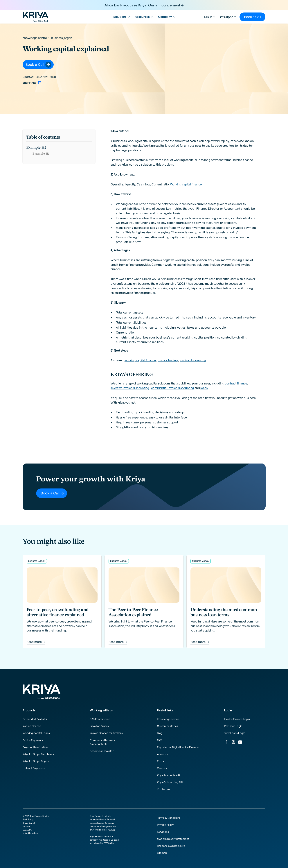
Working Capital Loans (36, 733)
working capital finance (140, 360)
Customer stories (168, 726)
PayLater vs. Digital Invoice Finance (178, 747)
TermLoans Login (235, 733)
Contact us (164, 789)
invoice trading (168, 360)
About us (162, 754)
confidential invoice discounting (173, 388)
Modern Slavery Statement (173, 839)
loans (204, 388)
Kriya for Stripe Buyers (36, 761)
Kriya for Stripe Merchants (38, 754)
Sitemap (162, 853)
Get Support (227, 17)
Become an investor (102, 751)
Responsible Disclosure (171, 846)
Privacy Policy (165, 825)
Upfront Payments (34, 768)
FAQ (160, 740)
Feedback (163, 832)
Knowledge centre (168, 719)
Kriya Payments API (168, 775)
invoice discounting (193, 360)
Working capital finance (186, 184)
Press (160, 761)
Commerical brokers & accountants (102, 742)
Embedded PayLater (35, 719)
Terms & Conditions (169, 818)
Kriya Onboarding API (170, 782)
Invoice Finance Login (237, 719)
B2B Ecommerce (100, 719)
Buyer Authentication (35, 747)
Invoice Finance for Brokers (106, 733)
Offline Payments (33, 740)
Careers (162, 768)
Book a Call (253, 17)
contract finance (236, 383)
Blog (160, 733)
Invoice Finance (32, 726)
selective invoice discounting (130, 388)
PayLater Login (233, 726)
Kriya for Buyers (99, 726)
